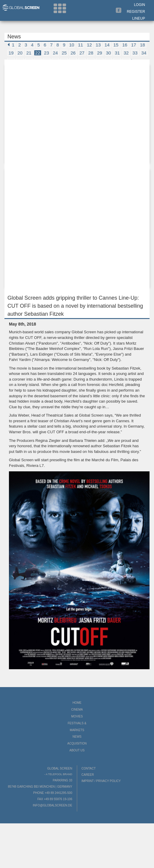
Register (136, 12)
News (77, 737)
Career (88, 775)
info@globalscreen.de (52, 805)
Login (140, 5)
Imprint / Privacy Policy (101, 781)
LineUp (139, 18)
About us (77, 750)
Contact (89, 768)
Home (77, 703)
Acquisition (77, 743)
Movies (77, 716)
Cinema (77, 710)
